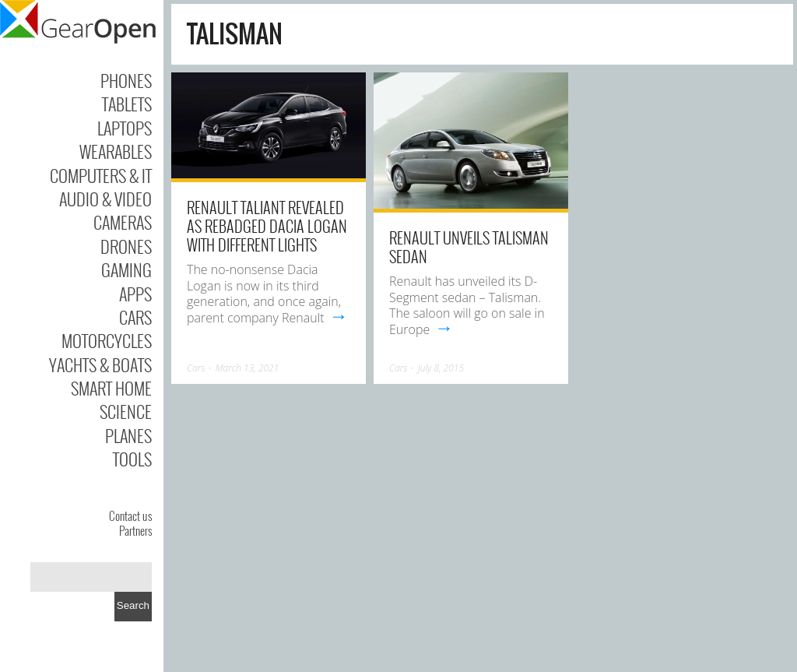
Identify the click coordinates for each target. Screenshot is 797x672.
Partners (135, 530)
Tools (132, 459)
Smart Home (111, 388)
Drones (126, 246)
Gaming (126, 269)
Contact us (130, 515)
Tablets (127, 104)
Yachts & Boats (100, 364)
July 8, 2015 (441, 368)
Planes (128, 435)
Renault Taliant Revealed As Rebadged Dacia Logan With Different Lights (267, 226)
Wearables (116, 151)
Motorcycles (107, 340)
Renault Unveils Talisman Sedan (469, 247)
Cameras (123, 222)
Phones (126, 80)
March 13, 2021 (248, 368)
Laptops (125, 128)
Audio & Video (105, 199)
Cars (135, 317)
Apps (135, 294)
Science (126, 411)
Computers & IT (101, 175)
